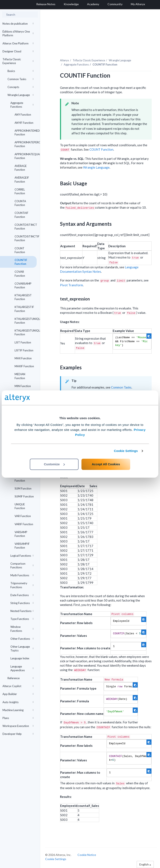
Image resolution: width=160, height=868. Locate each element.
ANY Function (23, 115)
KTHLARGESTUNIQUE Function (26, 321)
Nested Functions (22, 611)
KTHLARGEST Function (23, 297)
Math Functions (22, 575)
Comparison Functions (22, 565)
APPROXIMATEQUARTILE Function (26, 156)
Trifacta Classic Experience (18, 61)
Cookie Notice (87, 855)
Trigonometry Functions (22, 585)
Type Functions (22, 619)
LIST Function (23, 342)
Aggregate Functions (22, 105)
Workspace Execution (18, 726)
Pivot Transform (71, 285)
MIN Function (23, 386)
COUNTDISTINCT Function (26, 227)
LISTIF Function (24, 350)
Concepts (21, 87)
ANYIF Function (24, 123)
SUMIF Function (24, 496)
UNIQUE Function (20, 506)
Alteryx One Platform (18, 43)
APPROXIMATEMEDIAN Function (26, 132)
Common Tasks (21, 79)
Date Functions (22, 595)
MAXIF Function (24, 366)
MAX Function (23, 358)
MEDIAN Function (20, 376)
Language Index (20, 658)
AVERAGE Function (21, 168)
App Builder (18, 694)
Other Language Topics (22, 648)
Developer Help (18, 734)
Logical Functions (22, 556)
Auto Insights (18, 702)
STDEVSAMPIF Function (24, 478)
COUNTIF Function (21, 262)
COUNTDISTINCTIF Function (26, 238)
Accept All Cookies (106, 464)
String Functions (22, 603)
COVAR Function (20, 274)
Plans (18, 718)
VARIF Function (24, 524)
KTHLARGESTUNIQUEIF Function (26, 332)
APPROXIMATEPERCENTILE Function (26, 144)
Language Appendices (22, 668)
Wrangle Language (21, 95)
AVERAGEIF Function (22, 179)
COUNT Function (20, 250)
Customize (54, 464)
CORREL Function (20, 191)
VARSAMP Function (21, 534)
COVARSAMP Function (23, 285)
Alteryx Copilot (18, 686)
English (145, 864)
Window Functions (22, 629)
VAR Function (23, 516)
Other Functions (22, 639)
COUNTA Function (20, 203)
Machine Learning (18, 710)
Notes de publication (18, 24)
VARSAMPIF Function (22, 546)
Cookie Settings (126, 451)
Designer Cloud (18, 51)
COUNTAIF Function (21, 215)
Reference (21, 678)
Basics (21, 71)
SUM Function (23, 488)
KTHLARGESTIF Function (24, 309)
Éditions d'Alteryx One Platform (18, 33)
